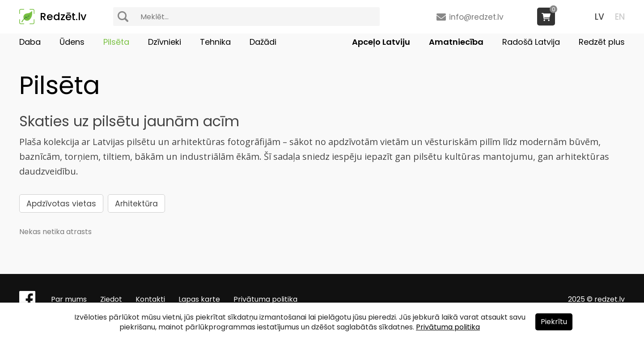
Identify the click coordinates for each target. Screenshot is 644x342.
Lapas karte (199, 299)
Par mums (69, 299)
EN (620, 17)
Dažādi (263, 42)
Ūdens (72, 42)
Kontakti (150, 299)
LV (600, 17)
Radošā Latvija (531, 42)
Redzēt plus (602, 42)
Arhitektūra (136, 204)
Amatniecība (456, 42)
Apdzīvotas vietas (61, 204)
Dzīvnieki (165, 42)
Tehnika (215, 42)
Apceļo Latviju (381, 42)
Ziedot (111, 299)
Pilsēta (116, 42)
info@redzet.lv (476, 17)
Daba (30, 42)
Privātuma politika (265, 299)
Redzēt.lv (63, 17)
